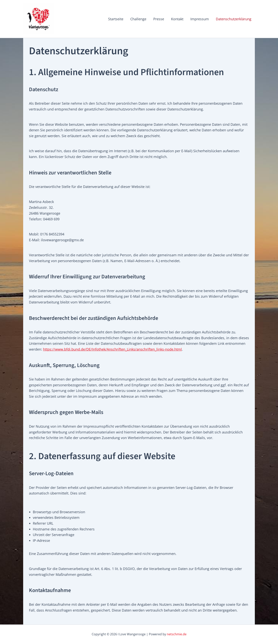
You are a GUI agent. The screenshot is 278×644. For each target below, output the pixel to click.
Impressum (200, 19)
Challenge (138, 19)
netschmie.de (177, 634)
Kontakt (177, 19)
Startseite (116, 19)
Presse (159, 19)
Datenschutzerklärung (234, 19)
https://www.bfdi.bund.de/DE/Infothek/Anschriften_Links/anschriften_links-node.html (112, 349)
